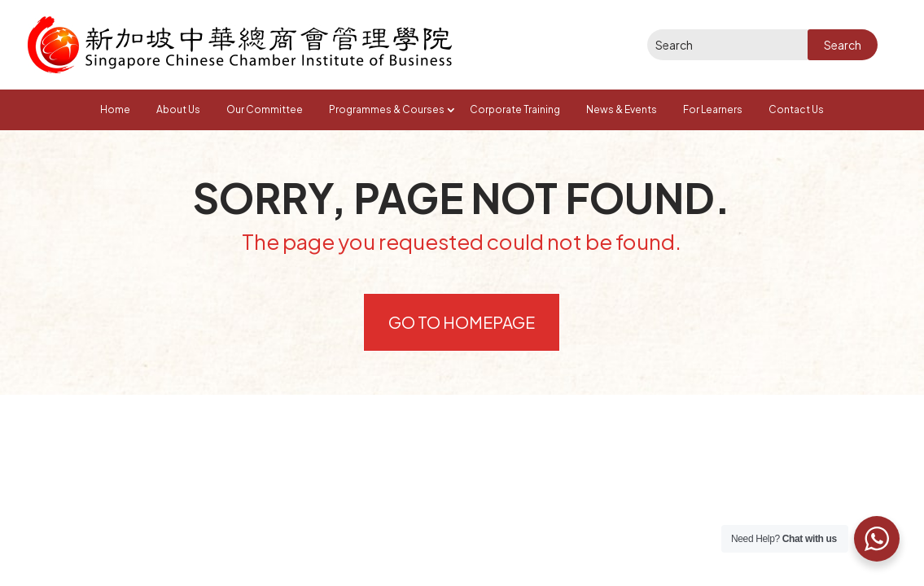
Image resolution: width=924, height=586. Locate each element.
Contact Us (796, 109)
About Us (178, 109)
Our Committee (265, 109)
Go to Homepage (462, 322)
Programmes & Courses (387, 109)
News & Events (622, 109)
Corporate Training (515, 109)
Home (115, 109)
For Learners (713, 109)
